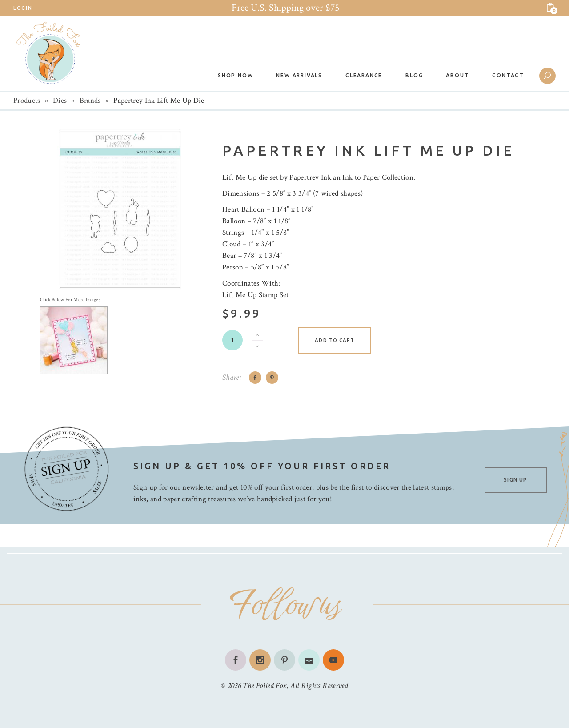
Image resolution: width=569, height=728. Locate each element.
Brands (90, 101)
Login (23, 8)
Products (27, 101)
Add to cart (335, 340)
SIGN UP (515, 480)
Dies (60, 101)
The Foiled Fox (264, 686)
